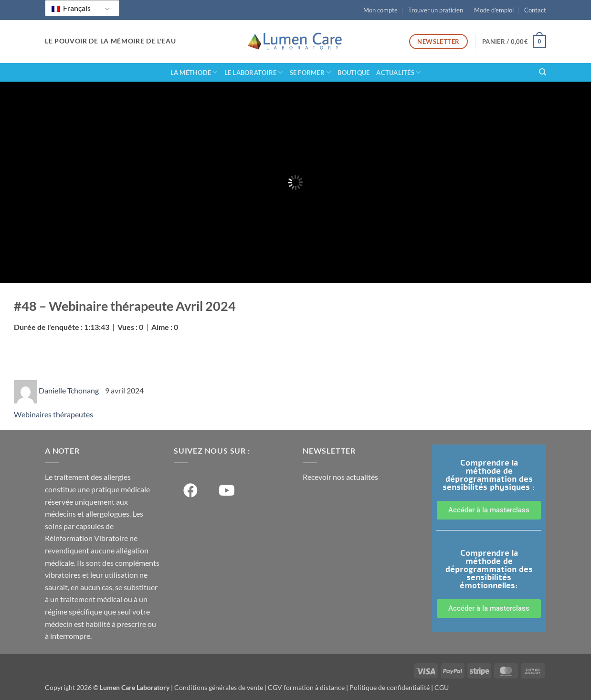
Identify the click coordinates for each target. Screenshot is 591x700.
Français (71, 8)
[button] (514, 42)
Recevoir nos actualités (340, 477)
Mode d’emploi (494, 10)
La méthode (194, 72)
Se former (311, 72)
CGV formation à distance (306, 687)
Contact (535, 10)
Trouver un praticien (436, 10)
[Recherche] (543, 72)
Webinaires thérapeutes (53, 414)
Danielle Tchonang (69, 390)
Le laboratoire (254, 72)
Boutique (354, 73)
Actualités (398, 72)
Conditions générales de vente (219, 687)
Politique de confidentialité (390, 687)
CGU (442, 687)
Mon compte (380, 10)
